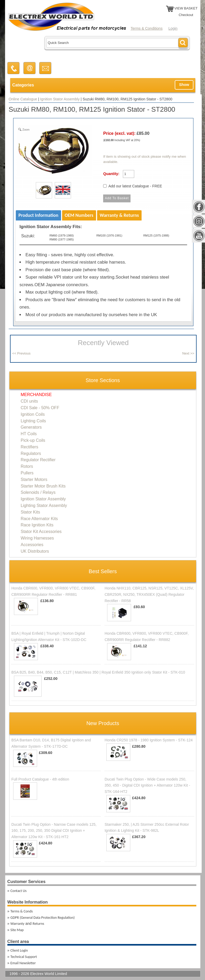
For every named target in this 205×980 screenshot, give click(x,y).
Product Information (38, 215)
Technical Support (24, 957)
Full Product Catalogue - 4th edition (40, 779)
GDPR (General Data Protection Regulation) (43, 918)
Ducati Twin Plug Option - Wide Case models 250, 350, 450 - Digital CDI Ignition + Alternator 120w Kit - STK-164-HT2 (147, 786)
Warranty (17, 924)
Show (184, 85)
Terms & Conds (22, 911)
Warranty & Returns (119, 215)
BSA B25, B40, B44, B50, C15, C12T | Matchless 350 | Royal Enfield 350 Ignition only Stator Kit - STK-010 (98, 672)
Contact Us (19, 891)
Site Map (17, 930)
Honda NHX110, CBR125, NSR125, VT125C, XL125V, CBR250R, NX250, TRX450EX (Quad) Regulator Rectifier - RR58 (149, 594)
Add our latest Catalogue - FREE (135, 186)
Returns (38, 924)
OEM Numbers (79, 215)
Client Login (19, 950)
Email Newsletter (23, 963)
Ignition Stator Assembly (60, 99)
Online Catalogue (23, 99)
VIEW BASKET (186, 8)
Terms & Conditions (146, 28)
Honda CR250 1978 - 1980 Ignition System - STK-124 (149, 740)
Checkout (186, 15)
